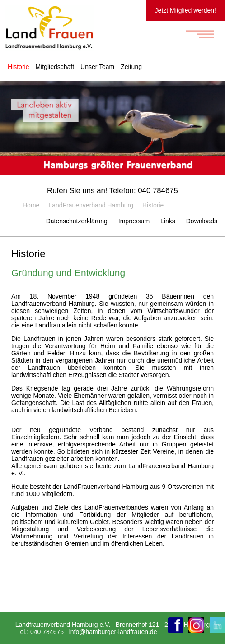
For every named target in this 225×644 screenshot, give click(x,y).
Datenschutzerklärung (77, 221)
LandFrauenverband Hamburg (91, 205)
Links (168, 221)
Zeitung (131, 67)
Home (31, 205)
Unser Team (97, 67)
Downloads (202, 221)
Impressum (134, 221)
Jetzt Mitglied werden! (185, 10)
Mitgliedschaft (55, 67)
